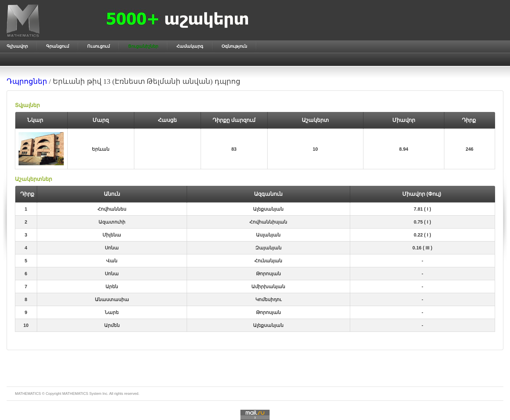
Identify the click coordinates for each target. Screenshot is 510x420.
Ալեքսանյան (268, 209)
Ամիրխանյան (268, 287)
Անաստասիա (112, 299)
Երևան (101, 149)
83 (234, 149)
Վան (112, 261)
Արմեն (112, 325)
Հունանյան (268, 261)
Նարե (112, 312)
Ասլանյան (268, 235)
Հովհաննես (112, 209)
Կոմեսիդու (268, 299)
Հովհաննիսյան (268, 222)
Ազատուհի (112, 222)
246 (469, 149)
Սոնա (112, 248)
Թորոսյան (268, 274)
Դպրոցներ (27, 81)
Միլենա (112, 235)
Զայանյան (268, 248)
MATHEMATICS (75, 394)
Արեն (112, 287)
